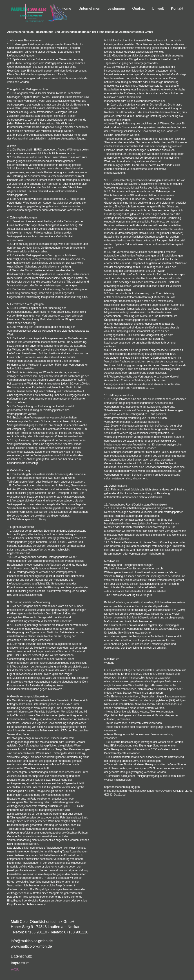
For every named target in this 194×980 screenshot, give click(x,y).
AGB (15, 970)
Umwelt (158, 8)
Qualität (138, 8)
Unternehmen (89, 8)
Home (66, 8)
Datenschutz (21, 956)
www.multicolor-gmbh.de (31, 946)
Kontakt (177, 8)
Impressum (20, 963)
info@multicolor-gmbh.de (32, 941)
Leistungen (116, 8)
